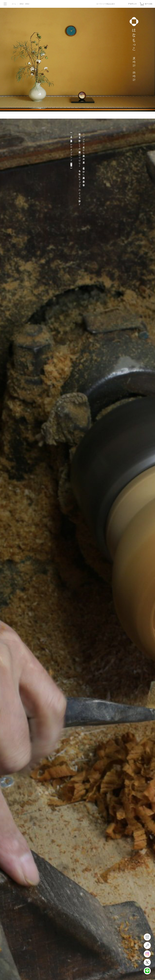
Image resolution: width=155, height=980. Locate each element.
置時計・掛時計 (25, 4)
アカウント (133, 4)
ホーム (14, 4)
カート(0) (148, 4)
